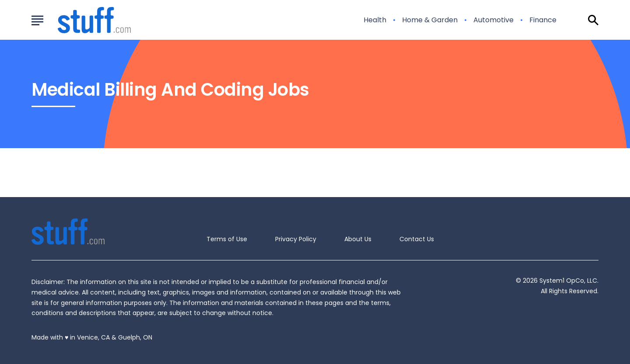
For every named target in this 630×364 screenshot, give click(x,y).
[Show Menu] (37, 19)
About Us (358, 239)
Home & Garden (430, 20)
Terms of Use (227, 239)
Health (375, 20)
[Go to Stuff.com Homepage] (84, 20)
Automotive (493, 20)
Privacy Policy (296, 239)
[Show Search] (593, 20)
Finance (543, 20)
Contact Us (417, 239)
